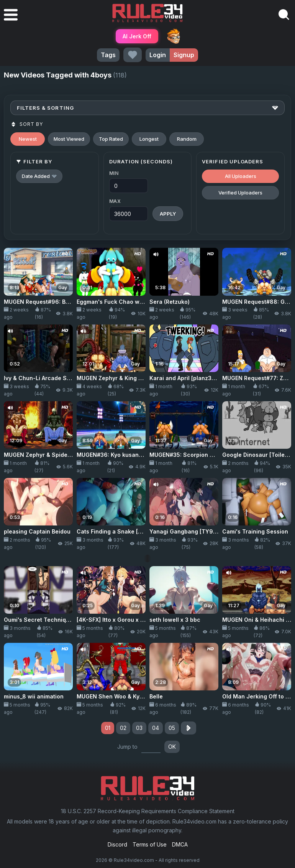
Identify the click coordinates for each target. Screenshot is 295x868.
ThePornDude (174, 36)
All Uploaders (241, 176)
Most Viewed (69, 139)
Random (187, 139)
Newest (28, 139)
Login (158, 55)
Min (114, 173)
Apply (168, 214)
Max (115, 201)
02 (123, 728)
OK (172, 747)
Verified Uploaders (240, 193)
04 (156, 728)
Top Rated (111, 139)
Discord (117, 844)
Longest (149, 139)
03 (139, 728)
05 (172, 728)
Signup (184, 55)
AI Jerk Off (137, 36)
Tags (108, 55)
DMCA (180, 844)
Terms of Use (150, 844)
